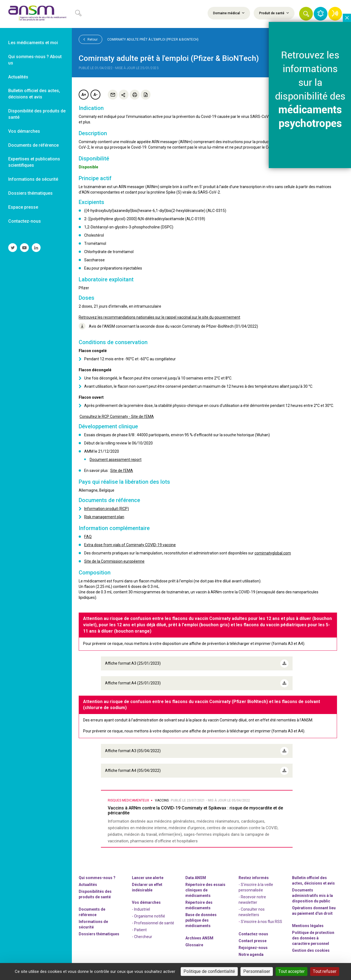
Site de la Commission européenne (114, 561)
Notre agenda (251, 953)
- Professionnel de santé (153, 921)
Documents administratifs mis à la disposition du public (312, 894)
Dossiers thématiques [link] (30, 193)
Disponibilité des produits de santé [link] (37, 114)
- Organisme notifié (148, 914)
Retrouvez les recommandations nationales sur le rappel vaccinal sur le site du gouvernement (159, 317)
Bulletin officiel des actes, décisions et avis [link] (34, 94)
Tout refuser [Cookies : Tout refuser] (325, 971)
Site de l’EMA (122, 471)
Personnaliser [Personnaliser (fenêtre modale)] (257, 971)
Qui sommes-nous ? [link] (97, 876)
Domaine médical (229, 13)
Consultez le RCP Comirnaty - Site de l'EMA (117, 417)
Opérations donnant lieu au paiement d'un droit (314, 909)
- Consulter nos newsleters (252, 910)
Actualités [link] (18, 77)
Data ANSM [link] (196, 876)
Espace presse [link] (23, 207)
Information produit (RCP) (107, 509)
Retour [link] (90, 39)
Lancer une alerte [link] (148, 876)
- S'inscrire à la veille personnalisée (256, 885)
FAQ (88, 537)
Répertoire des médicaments (199, 903)
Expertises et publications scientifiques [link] (34, 162)
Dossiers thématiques (99, 932)
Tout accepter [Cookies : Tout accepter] (291, 971)
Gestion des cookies (311, 948)
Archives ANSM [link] (199, 936)
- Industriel (141, 907)
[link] (36, 14)
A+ (84, 95)
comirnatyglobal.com (273, 553)
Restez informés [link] (254, 876)
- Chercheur (142, 935)
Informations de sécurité (93, 922)
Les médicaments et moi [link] (33, 43)
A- (96, 95)
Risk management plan (104, 517)
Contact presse (253, 939)
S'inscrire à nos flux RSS (261, 920)
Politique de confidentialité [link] (209, 971)
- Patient (139, 928)
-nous (253, 946)
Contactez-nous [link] (25, 221)
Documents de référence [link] (33, 145)
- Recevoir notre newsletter (252, 898)
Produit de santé (274, 13)
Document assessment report (116, 460)
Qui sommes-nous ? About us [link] (35, 60)
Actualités (88, 883)
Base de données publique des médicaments (201, 918)
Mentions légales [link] (308, 924)
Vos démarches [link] (24, 131)
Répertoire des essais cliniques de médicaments (205, 888)
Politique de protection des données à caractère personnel (313, 936)
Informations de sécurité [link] (33, 179)
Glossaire (194, 943)
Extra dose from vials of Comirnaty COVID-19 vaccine (130, 545)
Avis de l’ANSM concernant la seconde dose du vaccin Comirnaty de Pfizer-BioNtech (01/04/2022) (168, 326)
